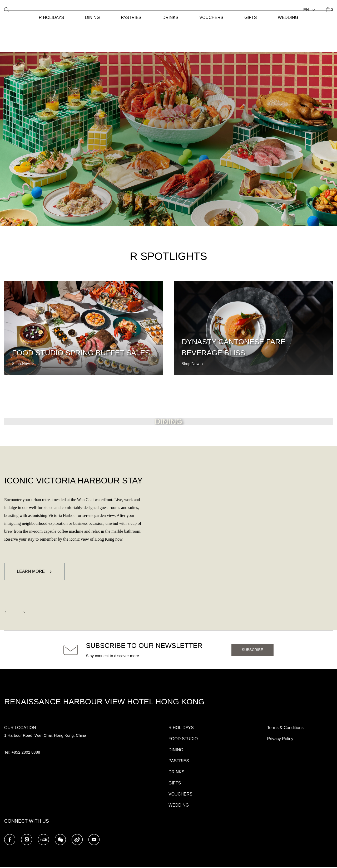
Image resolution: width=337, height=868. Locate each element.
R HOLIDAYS (51, 18)
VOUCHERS (212, 18)
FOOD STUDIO (183, 740)
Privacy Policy (280, 740)
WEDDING (288, 18)
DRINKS (170, 18)
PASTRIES (131, 18)
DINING (92, 18)
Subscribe (252, 651)
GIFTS (251, 18)
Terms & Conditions (285, 728)
